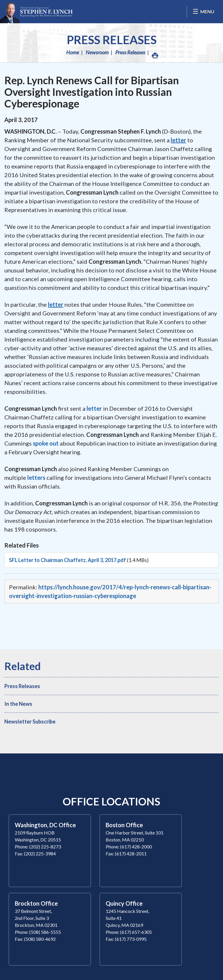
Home (73, 52)
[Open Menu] (203, 12)
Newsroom (97, 52)
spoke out (46, 443)
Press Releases (112, 40)
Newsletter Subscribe (30, 721)
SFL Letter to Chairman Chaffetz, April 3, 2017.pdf (68, 560)
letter (94, 408)
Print (155, 54)
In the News (18, 704)
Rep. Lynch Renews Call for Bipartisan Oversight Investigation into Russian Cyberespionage (92, 92)
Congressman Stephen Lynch (36, 12)
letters (36, 478)
